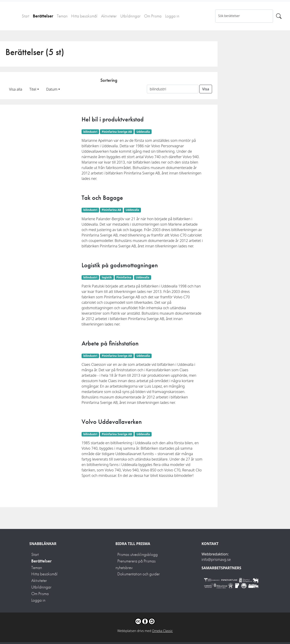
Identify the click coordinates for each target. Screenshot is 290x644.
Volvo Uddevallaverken (112, 422)
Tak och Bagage (102, 198)
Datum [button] (52, 89)
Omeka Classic (162, 631)
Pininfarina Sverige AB (117, 132)
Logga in (172, 16)
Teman (62, 16)
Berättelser (43, 16)
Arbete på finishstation (110, 343)
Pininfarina (124, 277)
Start (25, 16)
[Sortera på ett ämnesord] (173, 89)
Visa (206, 89)
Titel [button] (33, 89)
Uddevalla (143, 132)
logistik (107, 277)
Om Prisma (153, 16)
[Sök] (279, 16)
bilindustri (90, 132)
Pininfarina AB (111, 210)
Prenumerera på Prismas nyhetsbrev (136, 564)
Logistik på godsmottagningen (120, 265)
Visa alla (16, 89)
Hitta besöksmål (84, 16)
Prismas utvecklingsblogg (138, 554)
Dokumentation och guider (139, 574)
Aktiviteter (109, 16)
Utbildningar (130, 16)
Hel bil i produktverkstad (113, 119)
